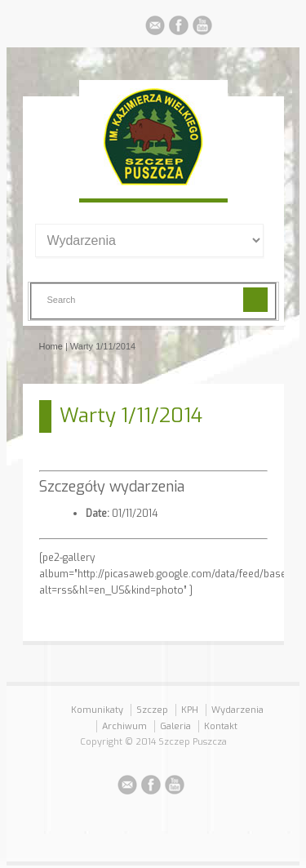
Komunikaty (97, 710)
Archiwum (124, 726)
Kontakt (221, 726)
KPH (190, 710)
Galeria (175, 726)
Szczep (152, 710)
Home (51, 346)
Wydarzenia (237, 710)
